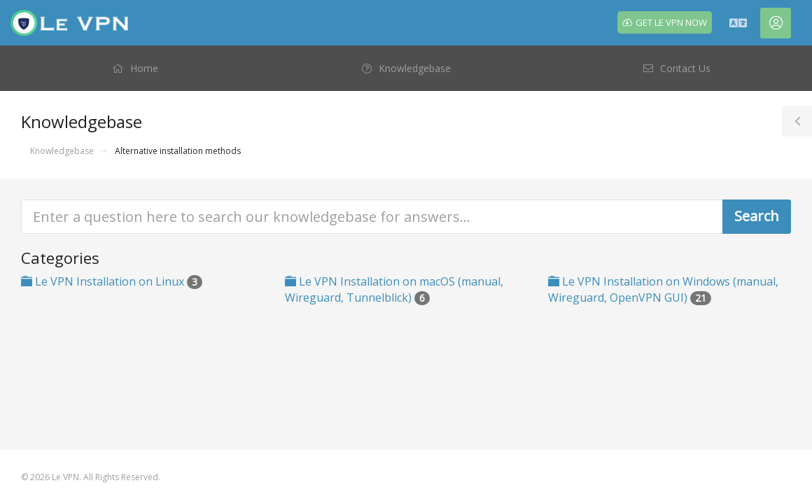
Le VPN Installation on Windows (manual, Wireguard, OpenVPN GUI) (663, 289)
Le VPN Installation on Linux (112, 281)
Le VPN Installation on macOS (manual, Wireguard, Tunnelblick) (394, 289)
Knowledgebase (62, 151)
